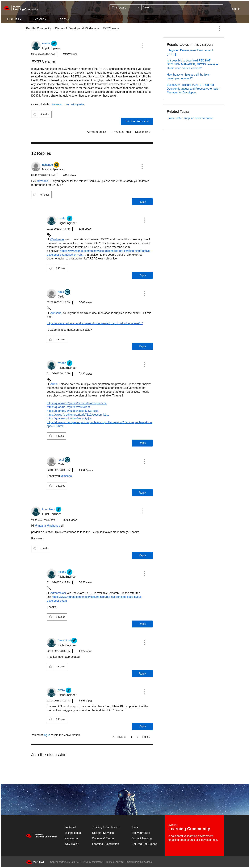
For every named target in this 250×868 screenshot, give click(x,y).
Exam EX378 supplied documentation (190, 118)
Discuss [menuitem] (13, 19)
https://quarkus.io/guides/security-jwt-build (73, 411)
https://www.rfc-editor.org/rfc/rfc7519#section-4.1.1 (78, 415)
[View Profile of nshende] (47, 165)
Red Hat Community (39, 28)
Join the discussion (137, 121)
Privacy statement (93, 862)
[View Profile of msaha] (46, 43)
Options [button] (220, 28)
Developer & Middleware (84, 28)
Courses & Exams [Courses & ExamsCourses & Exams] (103, 838)
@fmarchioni (58, 593)
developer (57, 105)
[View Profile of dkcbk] (61, 690)
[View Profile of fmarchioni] (49, 509)
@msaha (43, 181)
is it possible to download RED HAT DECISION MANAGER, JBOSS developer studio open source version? (193, 64)
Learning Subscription (105, 844)
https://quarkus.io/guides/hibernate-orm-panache (77, 403)
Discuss (60, 28)
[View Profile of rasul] (61, 292)
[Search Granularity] (126, 7)
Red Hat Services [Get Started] (103, 833)
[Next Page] (146, 737)
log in (47, 735)
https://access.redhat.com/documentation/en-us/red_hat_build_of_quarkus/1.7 (95, 323)
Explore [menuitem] (38, 19)
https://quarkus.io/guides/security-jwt (69, 418)
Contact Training (142, 838)
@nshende (57, 239)
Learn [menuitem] (62, 19)
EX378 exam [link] (111, 28)
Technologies (73, 833)
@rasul (55, 384)
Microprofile (77, 105)
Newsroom (71, 838)
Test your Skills (141, 833)
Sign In (236, 9)
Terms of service (115, 862)
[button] (142, 45)
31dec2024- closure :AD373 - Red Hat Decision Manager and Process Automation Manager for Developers (193, 89)
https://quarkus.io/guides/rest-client (68, 407)
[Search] (182, 7)
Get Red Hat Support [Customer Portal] (144, 844)
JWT (67, 105)
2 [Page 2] (137, 737)
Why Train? (72, 844)
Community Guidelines (139, 862)
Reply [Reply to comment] (142, 202)
